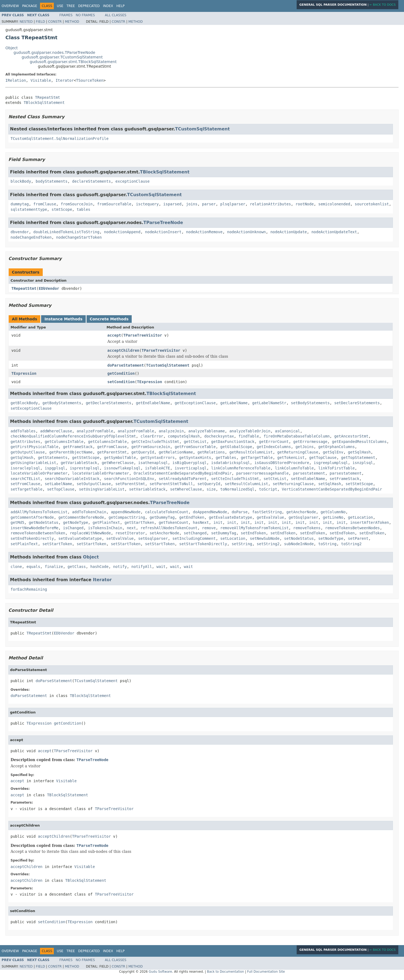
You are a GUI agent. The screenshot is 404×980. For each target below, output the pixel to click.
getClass (77, 567)
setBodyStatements (310, 403)
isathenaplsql (153, 463)
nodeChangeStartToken (79, 237)
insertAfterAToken (370, 522)
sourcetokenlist (372, 204)
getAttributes (25, 442)
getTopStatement (358, 458)
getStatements (53, 458)
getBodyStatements (62, 403)
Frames (66, 15)
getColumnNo (333, 512)
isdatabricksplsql (231, 463)
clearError (152, 436)
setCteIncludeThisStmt (235, 479)
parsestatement (309, 473)
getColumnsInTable (64, 442)
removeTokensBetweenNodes (352, 528)
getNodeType (76, 522)
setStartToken (57, 544)
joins (192, 204)
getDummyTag (162, 517)
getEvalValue (270, 517)
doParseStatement (126, 365)
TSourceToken (90, 80)
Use (60, 6)
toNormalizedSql (237, 489)
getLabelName (234, 403)
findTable (249, 436)
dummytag (20, 204)
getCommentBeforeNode (81, 517)
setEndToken (253, 533)
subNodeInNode (299, 544)
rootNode (305, 204)
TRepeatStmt (48, 97)
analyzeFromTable (95, 431)
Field (40, 22)
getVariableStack (79, 463)
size (211, 489)
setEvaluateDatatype (80, 538)
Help (120, 6)
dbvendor (20, 232)
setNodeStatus (299, 538)
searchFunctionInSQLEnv (129, 479)
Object (12, 48)
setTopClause (61, 489)
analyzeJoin (171, 431)
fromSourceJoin (77, 204)
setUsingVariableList (102, 489)
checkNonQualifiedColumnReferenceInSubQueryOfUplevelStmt (73, 436)
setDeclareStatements (357, 403)
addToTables (23, 431)
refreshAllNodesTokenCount (169, 528)
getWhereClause (118, 463)
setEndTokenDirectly (32, 538)
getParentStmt (112, 452)
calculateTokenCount (167, 512)
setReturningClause (293, 484)
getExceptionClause (195, 403)
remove (209, 528)
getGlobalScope (236, 447)
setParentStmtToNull (171, 484)
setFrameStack (345, 479)
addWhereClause (56, 431)
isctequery (147, 204)
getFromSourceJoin (151, 447)
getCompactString (127, 517)
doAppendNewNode (210, 512)
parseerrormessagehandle (262, 473)
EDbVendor (49, 288)
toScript (268, 489)
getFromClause (112, 447)
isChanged (73, 528)
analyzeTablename (206, 431)
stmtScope (62, 209)
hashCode (99, 567)
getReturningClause (298, 452)
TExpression (24, 373)
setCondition (121, 382)
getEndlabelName (153, 403)
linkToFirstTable (337, 468)
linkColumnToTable (294, 468)
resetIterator (130, 533)
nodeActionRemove (204, 232)
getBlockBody (24, 403)
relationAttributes (270, 204)
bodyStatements (52, 181)
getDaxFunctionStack (233, 442)
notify (120, 567)
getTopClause (323, 458)
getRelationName (176, 452)
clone (16, 567)
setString (242, 544)
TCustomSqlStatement (202, 129)
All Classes (116, 15)
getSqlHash (359, 452)
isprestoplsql (85, 468)
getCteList (195, 442)
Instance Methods (63, 319)
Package (30, 6)
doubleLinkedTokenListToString (66, 232)
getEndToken (192, 517)
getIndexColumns (274, 447)
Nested (26, 22)
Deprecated (89, 6)
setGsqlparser (153, 538)
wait (161, 567)
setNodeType (331, 538)
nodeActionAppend (122, 232)
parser (209, 204)
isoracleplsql (25, 468)
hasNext (201, 522)
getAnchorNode (301, 512)
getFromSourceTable (195, 447)
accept (114, 335)
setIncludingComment (194, 538)
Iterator (64, 80)
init (218, 522)
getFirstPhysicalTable (34, 447)
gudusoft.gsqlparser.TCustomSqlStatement (62, 57)
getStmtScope (86, 458)
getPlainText (106, 522)
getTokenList (291, 458)
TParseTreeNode (163, 223)
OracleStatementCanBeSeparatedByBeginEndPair (183, 473)
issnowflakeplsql (122, 468)
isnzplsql (363, 463)
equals (33, 567)
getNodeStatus (44, 522)
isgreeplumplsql (331, 463)
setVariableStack (147, 489)
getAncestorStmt (351, 436)
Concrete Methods (109, 319)
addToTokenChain (89, 512)
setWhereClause (186, 489)
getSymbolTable (120, 458)
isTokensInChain (105, 528)
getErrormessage (310, 442)
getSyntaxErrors (157, 458)
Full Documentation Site (266, 972)
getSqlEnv (333, 452)
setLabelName (58, 484)
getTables (226, 458)
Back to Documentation (225, 972)
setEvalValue (120, 538)
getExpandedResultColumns (359, 442)
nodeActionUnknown (246, 232)
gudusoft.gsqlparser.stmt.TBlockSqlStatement (73, 62)
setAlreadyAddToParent (183, 479)
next (131, 528)
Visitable (41, 80)
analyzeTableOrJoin (250, 431)
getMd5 (17, 522)
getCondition (121, 373)
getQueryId (143, 452)
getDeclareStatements (109, 403)
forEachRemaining (29, 589)
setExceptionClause (31, 408)
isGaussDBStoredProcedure (282, 463)
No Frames (85, 15)
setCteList (275, 479)
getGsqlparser (303, 517)
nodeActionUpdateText (334, 232)
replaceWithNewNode (90, 533)
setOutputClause (94, 484)
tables (83, 209)
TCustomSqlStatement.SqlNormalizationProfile (59, 139)
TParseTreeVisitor (143, 335)
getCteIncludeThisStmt (155, 442)
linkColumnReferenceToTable (241, 468)
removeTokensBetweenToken (38, 533)
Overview (10, 6)
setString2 (268, 544)
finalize (54, 567)
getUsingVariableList (33, 463)
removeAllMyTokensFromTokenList (254, 528)
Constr (55, 22)
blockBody (21, 181)
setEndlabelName (308, 479)
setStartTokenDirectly (203, 544)
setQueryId (209, 484)
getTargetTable (257, 458)
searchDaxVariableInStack (72, 479)
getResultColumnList (251, 452)
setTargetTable (27, 489)
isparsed (172, 204)
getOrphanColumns (337, 447)
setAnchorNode (164, 533)
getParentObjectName (71, 452)
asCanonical (288, 431)
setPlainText (24, 544)
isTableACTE (158, 468)
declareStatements (92, 181)
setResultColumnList (246, 484)
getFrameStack (78, 447)
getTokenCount (174, 522)
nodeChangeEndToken (31, 237)
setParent (358, 538)
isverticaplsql (191, 468)
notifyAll (142, 567)
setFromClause (25, 484)
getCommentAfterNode (32, 517)
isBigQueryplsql (189, 463)
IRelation (16, 80)
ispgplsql (55, 468)
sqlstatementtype (29, 209)
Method (72, 22)
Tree (71, 6)
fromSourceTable (114, 204)
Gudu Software (160, 972)
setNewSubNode (265, 538)
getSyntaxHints (195, 458)
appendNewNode (126, 512)
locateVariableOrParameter (39, 473)
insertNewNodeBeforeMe (34, 528)
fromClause (45, 204)
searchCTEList (25, 479)
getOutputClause (28, 452)
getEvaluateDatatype (230, 517)
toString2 (351, 544)
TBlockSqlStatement (44, 103)
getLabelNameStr (269, 403)
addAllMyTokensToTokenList (39, 512)
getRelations (211, 452)
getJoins (305, 447)
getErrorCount (274, 442)
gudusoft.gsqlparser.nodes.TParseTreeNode (54, 52)
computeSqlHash (184, 436)
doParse (240, 512)
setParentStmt (130, 484)
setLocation (233, 538)
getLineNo (333, 517)
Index (108, 6)
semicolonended (334, 204)
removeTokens (307, 528)
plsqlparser (233, 204)
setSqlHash (330, 484)
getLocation (361, 517)
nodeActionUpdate (289, 232)
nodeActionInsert (163, 232)
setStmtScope (359, 484)
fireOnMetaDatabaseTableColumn (297, 436)
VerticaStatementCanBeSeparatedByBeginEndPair (332, 489)
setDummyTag (224, 533)
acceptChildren (123, 350)
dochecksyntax (219, 436)
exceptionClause (133, 181)
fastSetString (267, 512)
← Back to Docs (383, 5)
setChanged (195, 533)
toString (327, 544)
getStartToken (139, 522)
